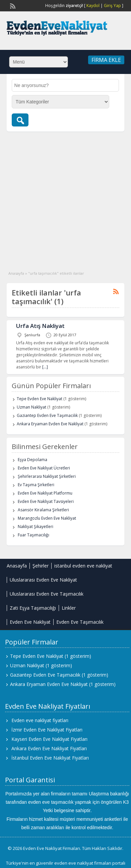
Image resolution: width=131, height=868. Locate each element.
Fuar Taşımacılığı (34, 535)
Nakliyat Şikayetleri (36, 527)
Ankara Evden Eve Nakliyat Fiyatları (49, 748)
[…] (45, 367)
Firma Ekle (106, 60)
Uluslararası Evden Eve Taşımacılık (47, 594)
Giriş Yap (112, 6)
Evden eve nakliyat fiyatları (40, 720)
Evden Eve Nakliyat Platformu (45, 493)
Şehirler (41, 566)
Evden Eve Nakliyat (30, 622)
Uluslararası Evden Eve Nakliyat (43, 580)
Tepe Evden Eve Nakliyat (40, 399)
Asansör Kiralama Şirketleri (43, 510)
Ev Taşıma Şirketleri (36, 485)
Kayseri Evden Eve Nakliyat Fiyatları (49, 739)
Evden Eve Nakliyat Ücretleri (44, 468)
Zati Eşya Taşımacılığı (33, 608)
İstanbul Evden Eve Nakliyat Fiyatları (50, 758)
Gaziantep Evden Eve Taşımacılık (47, 415)
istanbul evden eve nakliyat (83, 566)
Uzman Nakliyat (31, 407)
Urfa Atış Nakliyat (40, 326)
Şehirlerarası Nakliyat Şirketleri (47, 476)
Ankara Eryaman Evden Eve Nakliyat (50, 424)
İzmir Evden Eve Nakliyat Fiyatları (47, 730)
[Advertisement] (63, 198)
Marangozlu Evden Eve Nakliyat (47, 518)
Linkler (69, 608)
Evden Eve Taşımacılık (80, 622)
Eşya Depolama (32, 460)
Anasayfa (16, 273)
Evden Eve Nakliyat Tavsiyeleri (46, 501)
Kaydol (93, 6)
